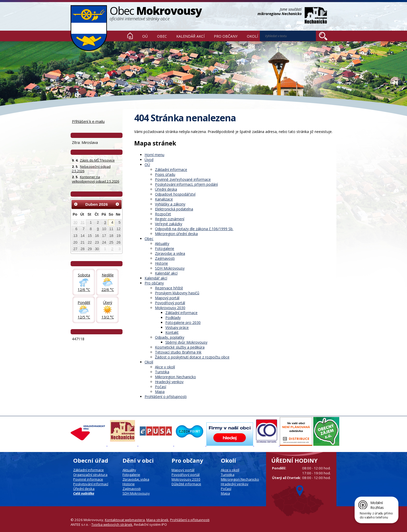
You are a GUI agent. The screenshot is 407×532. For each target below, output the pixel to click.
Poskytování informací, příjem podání (186, 184)
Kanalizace (164, 199)
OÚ (145, 36)
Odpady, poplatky (170, 337)
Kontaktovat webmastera (125, 520)
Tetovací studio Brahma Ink (178, 352)
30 (75, 222)
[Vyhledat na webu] (323, 36)
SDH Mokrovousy (170, 268)
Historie (161, 263)
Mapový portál (167, 298)
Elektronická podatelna (174, 209)
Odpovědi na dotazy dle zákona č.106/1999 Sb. (194, 229)
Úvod (130, 36)
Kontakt (172, 332)
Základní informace (171, 169)
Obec (162, 36)
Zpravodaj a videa (170, 253)
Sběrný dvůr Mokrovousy (186, 342)
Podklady (173, 318)
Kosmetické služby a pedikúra (180, 347)
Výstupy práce (177, 327)
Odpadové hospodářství (175, 194)
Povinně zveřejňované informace (183, 179)
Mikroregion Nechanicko (175, 377)
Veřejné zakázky (169, 224)
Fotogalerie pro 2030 (183, 322)
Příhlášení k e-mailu (88, 121)
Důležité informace (186, 484)
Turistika (162, 372)
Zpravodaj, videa (136, 479)
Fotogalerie (165, 248)
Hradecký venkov (169, 382)
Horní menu (154, 155)
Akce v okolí (165, 367)
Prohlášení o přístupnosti (166, 397)
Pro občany (226, 36)
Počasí (161, 387)
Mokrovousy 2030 (170, 308)
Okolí (252, 36)
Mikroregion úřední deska (176, 234)
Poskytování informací (91, 484)
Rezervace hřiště (169, 288)
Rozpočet (163, 214)
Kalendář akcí (190, 36)
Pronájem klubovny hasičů (177, 293)
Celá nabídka (84, 493)
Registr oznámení (170, 219)
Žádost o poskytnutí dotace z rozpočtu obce (192, 357)
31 (82, 222)
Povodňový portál (170, 303)
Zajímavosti (165, 258)
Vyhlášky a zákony (170, 204)
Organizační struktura (90, 475)
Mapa (160, 392)
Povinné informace (88, 479)
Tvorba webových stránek (112, 524)
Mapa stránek (157, 520)
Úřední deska (166, 189)
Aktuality (162, 244)
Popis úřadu (165, 174)
